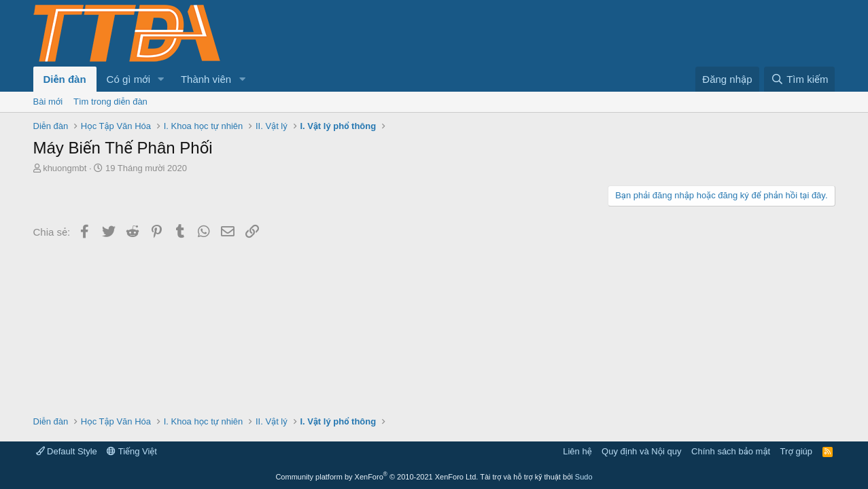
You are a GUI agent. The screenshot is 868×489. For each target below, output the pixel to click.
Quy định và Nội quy (642, 451)
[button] (161, 79)
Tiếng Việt (132, 451)
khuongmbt (65, 168)
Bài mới (48, 102)
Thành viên (206, 79)
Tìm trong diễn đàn (110, 102)
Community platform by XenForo (377, 477)
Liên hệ (577, 451)
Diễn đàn (65, 79)
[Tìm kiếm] (799, 79)
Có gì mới (128, 79)
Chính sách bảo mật (731, 451)
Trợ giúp (796, 451)
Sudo (584, 477)
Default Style (67, 451)
